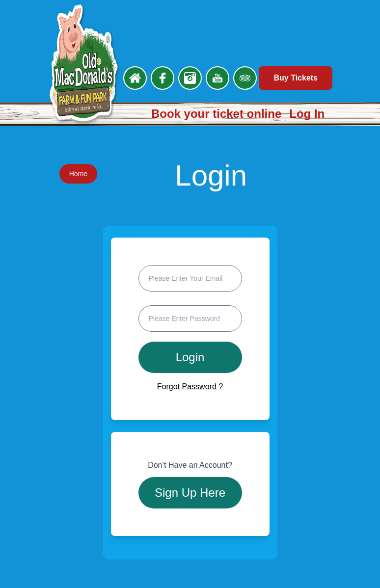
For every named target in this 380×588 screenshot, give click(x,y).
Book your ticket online (216, 114)
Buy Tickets (296, 78)
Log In (307, 114)
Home (78, 174)
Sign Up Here (190, 493)
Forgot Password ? (190, 387)
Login (190, 357)
